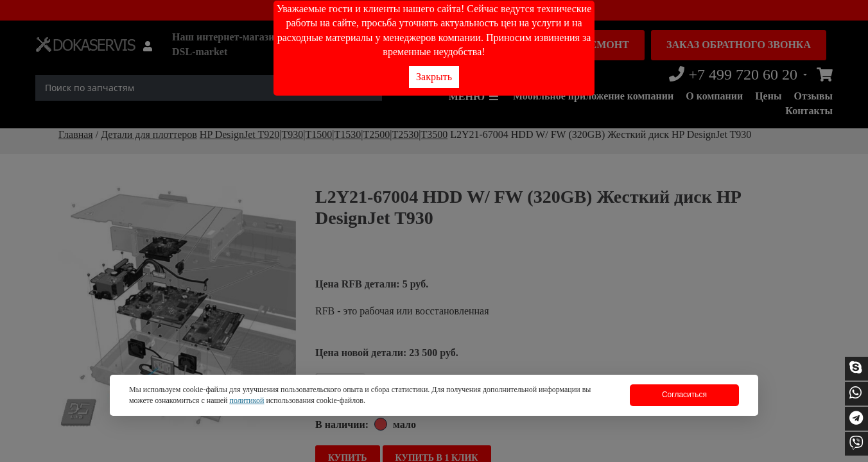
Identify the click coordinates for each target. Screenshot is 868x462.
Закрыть (434, 77)
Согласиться (684, 395)
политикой (247, 400)
